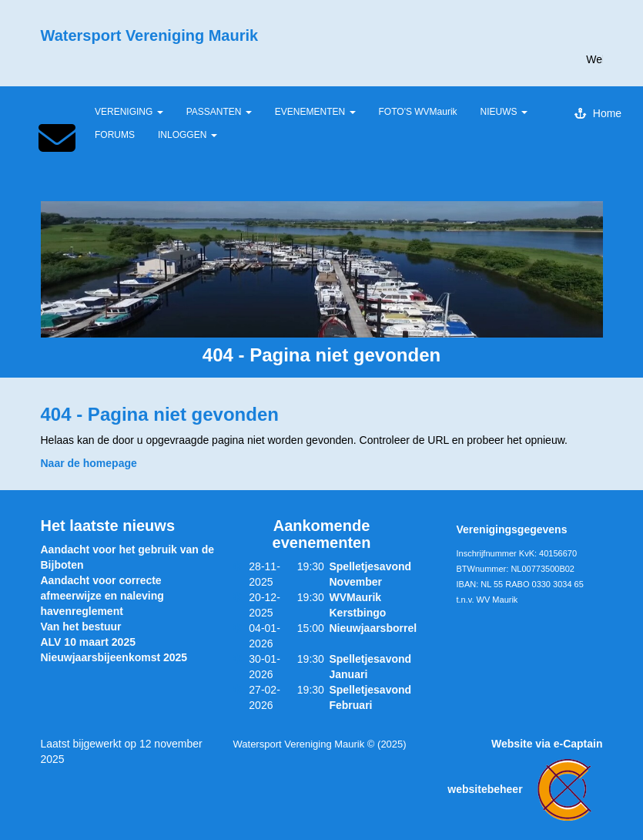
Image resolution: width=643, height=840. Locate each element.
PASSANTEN (219, 112)
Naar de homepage (89, 463)
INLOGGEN (188, 135)
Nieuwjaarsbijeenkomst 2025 (114, 657)
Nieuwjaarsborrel (373, 628)
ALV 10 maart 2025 (88, 642)
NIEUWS (504, 112)
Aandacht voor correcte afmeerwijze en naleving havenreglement (102, 596)
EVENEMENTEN (315, 112)
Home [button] (598, 113)
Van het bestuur (81, 627)
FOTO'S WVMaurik (418, 112)
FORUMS (115, 135)
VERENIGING (129, 112)
